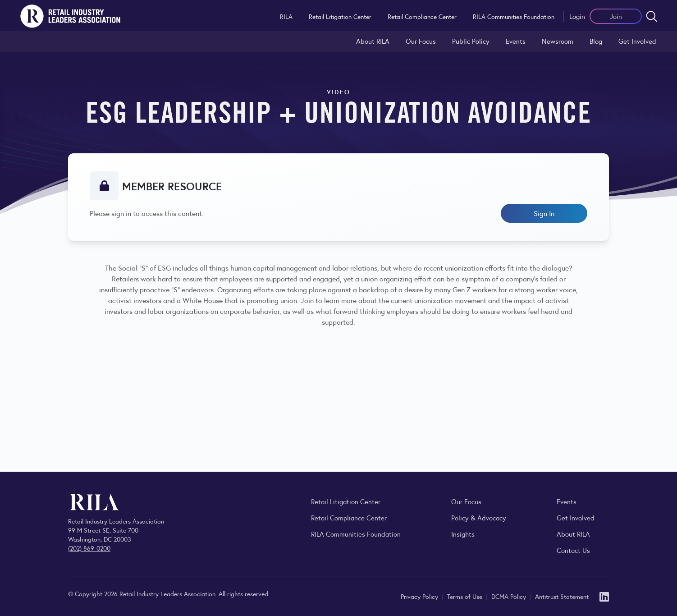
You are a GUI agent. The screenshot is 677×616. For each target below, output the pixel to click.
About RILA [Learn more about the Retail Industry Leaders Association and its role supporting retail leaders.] (373, 41)
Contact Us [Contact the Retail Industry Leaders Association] (573, 550)
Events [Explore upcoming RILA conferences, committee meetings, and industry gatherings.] (567, 501)
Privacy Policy (420, 596)
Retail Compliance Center (422, 16)
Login (577, 16)
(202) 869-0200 (89, 548)
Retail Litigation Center (340, 16)
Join (616, 16)
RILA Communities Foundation (514, 16)
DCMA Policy (510, 596)
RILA (286, 16)
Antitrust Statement (562, 596)
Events (516, 41)
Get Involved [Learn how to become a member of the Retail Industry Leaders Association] (637, 41)
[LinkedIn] (604, 596)
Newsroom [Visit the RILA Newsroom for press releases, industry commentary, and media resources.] (558, 41)
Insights (463, 534)
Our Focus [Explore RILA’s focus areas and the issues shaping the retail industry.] (421, 41)
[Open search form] (652, 16)
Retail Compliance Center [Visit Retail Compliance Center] (349, 517)
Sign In (544, 213)
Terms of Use (466, 596)
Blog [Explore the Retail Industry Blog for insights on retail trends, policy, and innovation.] (596, 41)
